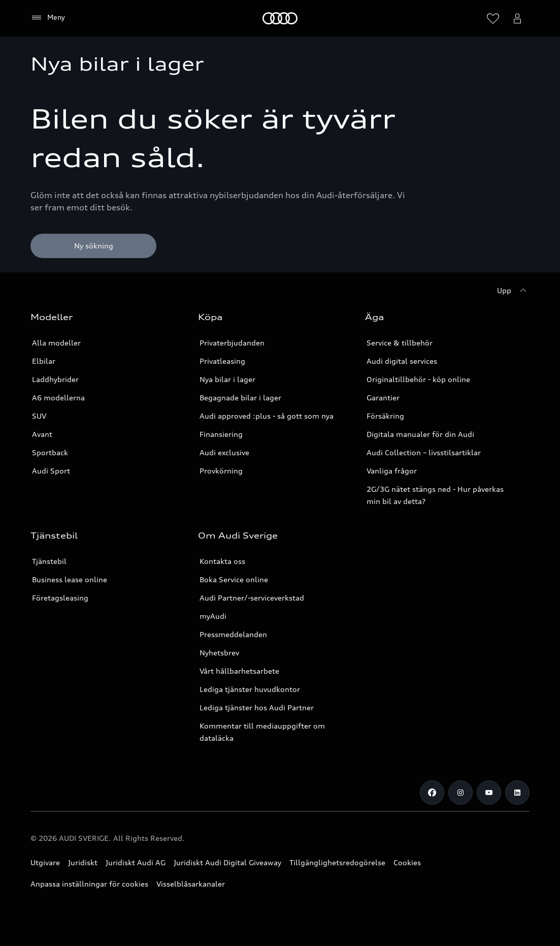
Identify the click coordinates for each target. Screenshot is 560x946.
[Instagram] (460, 793)
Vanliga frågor (392, 471)
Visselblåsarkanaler (191, 884)
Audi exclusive (224, 452)
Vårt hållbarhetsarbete (239, 671)
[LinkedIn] (517, 793)
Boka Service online (234, 579)
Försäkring (385, 416)
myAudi (213, 616)
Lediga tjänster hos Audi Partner (257, 707)
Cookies (407, 862)
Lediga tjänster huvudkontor (250, 689)
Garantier (383, 398)
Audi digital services (402, 361)
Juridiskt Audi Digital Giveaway (227, 862)
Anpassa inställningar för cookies (89, 884)
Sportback (50, 452)
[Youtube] (489, 793)
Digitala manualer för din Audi (420, 434)
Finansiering (221, 434)
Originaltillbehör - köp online (418, 379)
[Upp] (513, 291)
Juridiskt (83, 862)
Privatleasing (222, 361)
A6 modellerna (58, 398)
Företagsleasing (60, 598)
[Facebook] (432, 793)
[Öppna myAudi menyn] (517, 18)
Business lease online (70, 579)
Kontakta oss (222, 561)
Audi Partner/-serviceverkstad (252, 598)
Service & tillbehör (400, 343)
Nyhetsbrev (219, 653)
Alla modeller (56, 343)
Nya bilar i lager (227, 379)
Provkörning (221, 471)
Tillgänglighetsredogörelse (337, 862)
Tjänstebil (49, 561)
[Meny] (280, 18)
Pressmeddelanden (233, 634)
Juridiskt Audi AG (136, 862)
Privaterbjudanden (232, 343)
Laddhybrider (55, 379)
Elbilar (44, 361)
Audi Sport (51, 471)
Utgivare (45, 862)
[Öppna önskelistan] (493, 18)
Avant (42, 434)
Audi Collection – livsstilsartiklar (424, 452)
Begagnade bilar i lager (240, 398)
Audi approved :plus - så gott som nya (267, 416)
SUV (39, 416)
